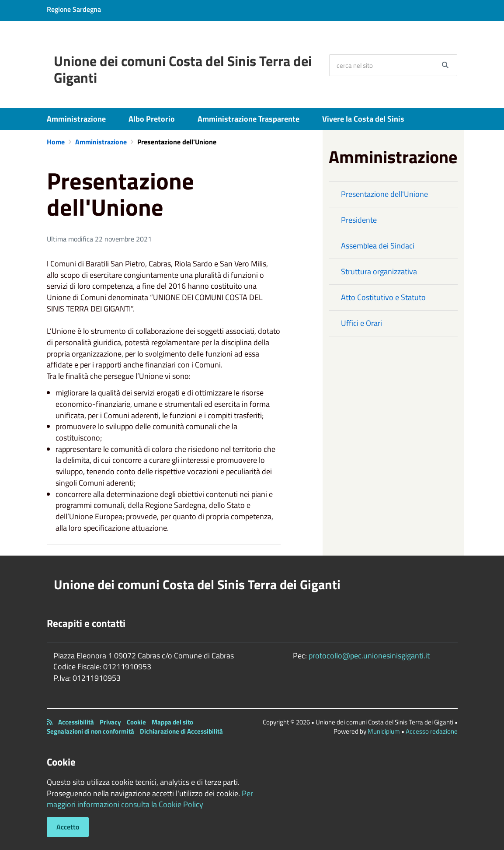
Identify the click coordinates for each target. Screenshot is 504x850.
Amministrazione (76, 119)
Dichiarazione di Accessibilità (181, 731)
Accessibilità (76, 722)
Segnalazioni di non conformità (90, 731)
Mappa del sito (172, 722)
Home (57, 142)
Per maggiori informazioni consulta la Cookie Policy (150, 799)
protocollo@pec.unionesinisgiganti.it (369, 656)
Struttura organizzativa (379, 271)
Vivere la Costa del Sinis (363, 119)
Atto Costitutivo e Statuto (383, 297)
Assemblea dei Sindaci (378, 246)
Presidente (359, 220)
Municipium (384, 731)
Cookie (136, 722)
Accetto (68, 827)
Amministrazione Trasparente (249, 119)
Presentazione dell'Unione (384, 194)
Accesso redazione (432, 731)
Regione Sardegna (74, 9)
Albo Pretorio (152, 119)
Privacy (110, 722)
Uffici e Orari (361, 323)
